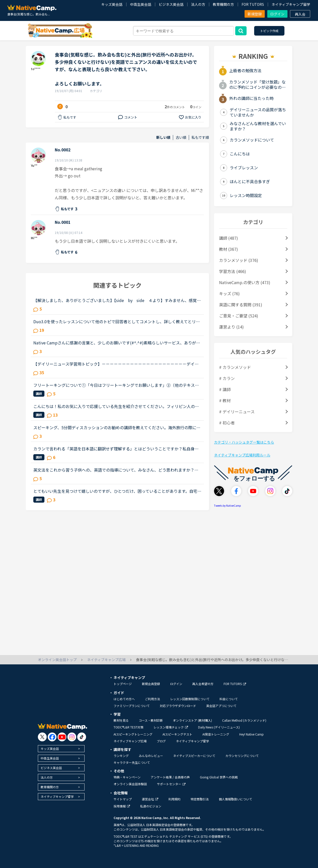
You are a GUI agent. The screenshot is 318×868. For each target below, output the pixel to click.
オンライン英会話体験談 (130, 784)
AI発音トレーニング (216, 734)
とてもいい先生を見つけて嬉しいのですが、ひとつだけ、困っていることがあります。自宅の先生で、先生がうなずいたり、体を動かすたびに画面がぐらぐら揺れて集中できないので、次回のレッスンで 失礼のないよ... (117, 491)
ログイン (277, 14)
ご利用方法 (152, 699)
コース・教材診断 (151, 720)
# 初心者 (227, 423)
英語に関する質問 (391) (241, 305)
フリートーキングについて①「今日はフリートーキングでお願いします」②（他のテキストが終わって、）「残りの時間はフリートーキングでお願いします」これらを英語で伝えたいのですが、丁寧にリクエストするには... (116, 385)
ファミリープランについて (132, 706)
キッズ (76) (229, 293)
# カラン (227, 378)
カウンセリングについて (242, 756)
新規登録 (255, 14)
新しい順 (163, 137)
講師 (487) (229, 238)
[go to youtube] (62, 737)
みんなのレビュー (151, 756)
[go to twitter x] (42, 737)
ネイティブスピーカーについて (194, 756)
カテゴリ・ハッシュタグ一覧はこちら (244, 442)
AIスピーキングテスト (177, 734)
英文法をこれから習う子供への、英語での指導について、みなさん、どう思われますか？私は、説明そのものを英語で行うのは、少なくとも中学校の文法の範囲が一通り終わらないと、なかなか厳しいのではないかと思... (116, 470)
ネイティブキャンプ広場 (130, 741)
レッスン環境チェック (171, 727)
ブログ (161, 741)
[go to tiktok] (82, 737)
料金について (229, 699)
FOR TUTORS (253, 4)
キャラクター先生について (132, 762)
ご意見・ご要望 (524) (239, 316)
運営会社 (150, 799)
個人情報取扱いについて (235, 799)
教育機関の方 (223, 4)
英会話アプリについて (221, 706)
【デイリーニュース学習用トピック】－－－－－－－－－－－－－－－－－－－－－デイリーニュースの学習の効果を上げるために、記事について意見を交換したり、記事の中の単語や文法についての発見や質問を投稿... (116, 364)
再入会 (300, 14)
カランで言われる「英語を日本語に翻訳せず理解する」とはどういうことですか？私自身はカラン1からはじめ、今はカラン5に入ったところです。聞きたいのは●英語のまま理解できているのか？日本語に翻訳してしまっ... (116, 449)
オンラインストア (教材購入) (192, 720)
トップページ (123, 684)
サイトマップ (123, 799)
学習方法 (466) (233, 271)
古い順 (181, 137)
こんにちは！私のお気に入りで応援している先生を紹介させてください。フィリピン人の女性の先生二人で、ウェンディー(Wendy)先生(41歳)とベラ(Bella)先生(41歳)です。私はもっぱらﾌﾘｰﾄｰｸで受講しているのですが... (117, 406)
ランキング (121, 756)
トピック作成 (269, 31)
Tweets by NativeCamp (228, 506)
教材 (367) (229, 249)
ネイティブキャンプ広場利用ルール (242, 455)
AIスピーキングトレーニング (133, 734)
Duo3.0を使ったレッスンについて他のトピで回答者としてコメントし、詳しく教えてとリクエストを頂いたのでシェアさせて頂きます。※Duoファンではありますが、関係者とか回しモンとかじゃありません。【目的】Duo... (117, 321)
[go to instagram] (72, 737)
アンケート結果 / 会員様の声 (170, 777)
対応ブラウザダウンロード (178, 706)
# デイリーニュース (237, 412)
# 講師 (225, 389)
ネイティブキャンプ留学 (291, 4)
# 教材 (225, 400)
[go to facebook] (52, 737)
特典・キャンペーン (127, 777)
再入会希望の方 (203, 684)
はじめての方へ (124, 699)
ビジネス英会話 (171, 4)
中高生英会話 (141, 4)
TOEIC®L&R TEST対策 (128, 727)
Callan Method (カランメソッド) (244, 720)
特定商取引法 (200, 799)
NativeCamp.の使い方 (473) (245, 282)
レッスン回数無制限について (190, 699)
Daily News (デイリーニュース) (219, 727)
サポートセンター (171, 784)
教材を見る (121, 720)
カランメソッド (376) (239, 260)
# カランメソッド (235, 367)
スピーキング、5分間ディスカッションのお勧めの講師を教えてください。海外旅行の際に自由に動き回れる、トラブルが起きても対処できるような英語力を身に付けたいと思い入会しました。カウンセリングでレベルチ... (117, 427)
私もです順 (200, 137)
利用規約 (174, 799)
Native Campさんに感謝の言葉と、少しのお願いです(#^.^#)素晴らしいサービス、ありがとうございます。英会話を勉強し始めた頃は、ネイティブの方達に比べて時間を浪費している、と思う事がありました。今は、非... (117, 343)
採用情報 (122, 806)
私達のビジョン (151, 806)
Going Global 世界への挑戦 (219, 777)
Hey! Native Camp (251, 734)
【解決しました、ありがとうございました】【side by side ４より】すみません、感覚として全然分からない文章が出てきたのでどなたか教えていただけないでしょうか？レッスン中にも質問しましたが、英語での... (117, 300)
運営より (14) (231, 327)
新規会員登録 (151, 684)
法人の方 (198, 4)
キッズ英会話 (112, 4)
